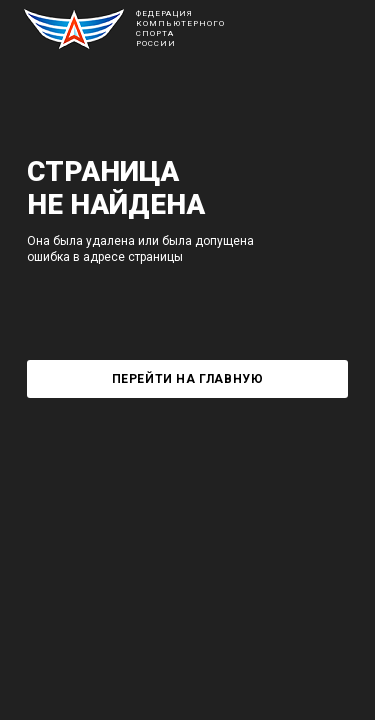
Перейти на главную (188, 379)
